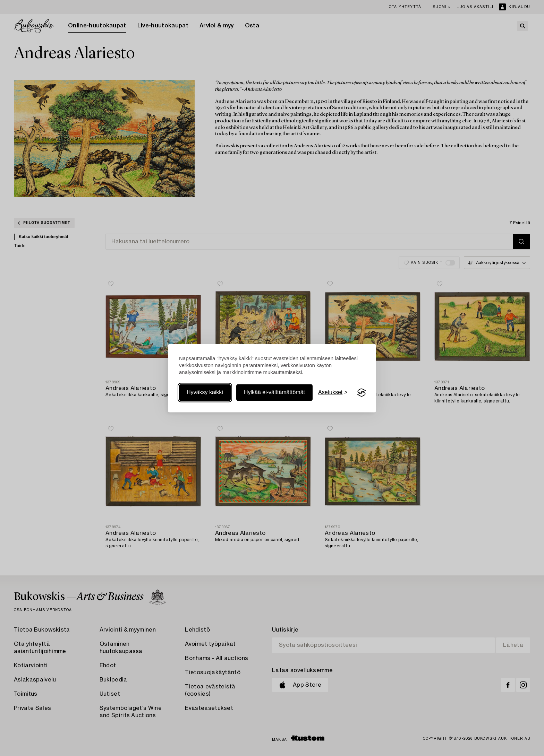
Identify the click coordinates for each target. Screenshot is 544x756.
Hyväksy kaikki (205, 393)
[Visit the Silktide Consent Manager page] (362, 393)
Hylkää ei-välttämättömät (274, 393)
